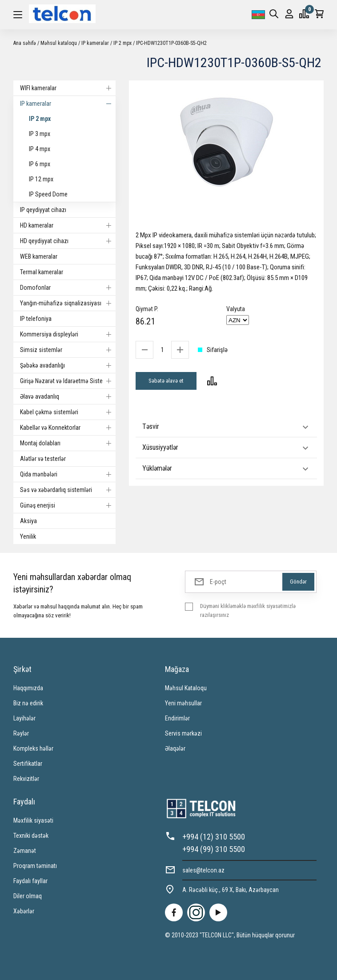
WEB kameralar (39, 256)
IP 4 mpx (40, 149)
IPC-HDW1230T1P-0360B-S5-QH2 (171, 43)
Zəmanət (25, 851)
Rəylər (21, 733)
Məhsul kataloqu (59, 43)
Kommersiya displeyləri (68, 334)
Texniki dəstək (31, 836)
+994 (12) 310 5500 (214, 837)
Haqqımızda (28, 688)
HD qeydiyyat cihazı (68, 241)
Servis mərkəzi (183, 733)
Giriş (289, 14)
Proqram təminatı (35, 866)
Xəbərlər (24, 911)
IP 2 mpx (122, 43)
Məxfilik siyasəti (33, 820)
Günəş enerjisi (68, 505)
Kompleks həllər (33, 748)
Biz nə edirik (28, 703)
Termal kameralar (42, 272)
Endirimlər (177, 718)
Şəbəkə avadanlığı (68, 365)
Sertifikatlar (28, 764)
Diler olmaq (28, 896)
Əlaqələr (175, 748)
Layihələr (24, 718)
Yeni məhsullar (183, 703)
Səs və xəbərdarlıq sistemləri (68, 490)
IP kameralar (95, 43)
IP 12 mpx (41, 179)
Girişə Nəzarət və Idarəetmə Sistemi (68, 381)
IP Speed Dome (48, 194)
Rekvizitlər (26, 779)
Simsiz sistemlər (68, 350)
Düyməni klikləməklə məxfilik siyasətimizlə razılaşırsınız (248, 610)
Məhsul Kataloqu (186, 688)
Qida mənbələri (68, 474)
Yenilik (28, 536)
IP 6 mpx (40, 164)
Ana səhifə (25, 43)
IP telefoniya (36, 319)
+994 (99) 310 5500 (214, 849)
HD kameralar (68, 225)
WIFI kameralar (68, 88)
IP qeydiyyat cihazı (43, 210)
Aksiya (28, 521)
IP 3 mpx (40, 134)
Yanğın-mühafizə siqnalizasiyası (68, 303)
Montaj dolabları (68, 443)
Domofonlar (68, 288)
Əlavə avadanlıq (68, 396)
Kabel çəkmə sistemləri (68, 412)
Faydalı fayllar (30, 881)
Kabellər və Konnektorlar (68, 428)
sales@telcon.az (203, 870)
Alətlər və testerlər (43, 459)
